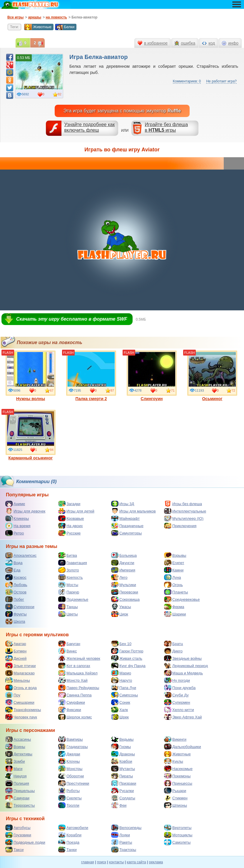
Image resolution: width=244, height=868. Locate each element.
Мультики (124, 585)
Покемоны (177, 776)
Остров (16, 592)
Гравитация (73, 563)
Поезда (69, 842)
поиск (102, 862)
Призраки (124, 783)
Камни (174, 570)
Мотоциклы (178, 835)
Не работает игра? (221, 81)
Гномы (121, 747)
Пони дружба (180, 688)
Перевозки (125, 592)
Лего (119, 577)
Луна (173, 577)
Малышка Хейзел (78, 673)
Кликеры (17, 518)
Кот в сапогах (74, 666)
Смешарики (20, 702)
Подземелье (73, 599)
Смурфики (72, 702)
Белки (65, 27)
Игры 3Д (123, 504)
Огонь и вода (21, 688)
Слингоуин (152, 376)
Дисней (16, 658)
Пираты (122, 776)
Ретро (15, 533)
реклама (156, 862)
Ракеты (122, 842)
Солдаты (123, 798)
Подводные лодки (25, 842)
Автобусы (18, 828)
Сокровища (125, 599)
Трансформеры (23, 710)
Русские (69, 533)
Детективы (19, 754)
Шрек (120, 717)
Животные (38, 27)
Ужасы (121, 607)
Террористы (20, 805)
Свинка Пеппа (75, 695)
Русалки (122, 791)
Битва (68, 555)
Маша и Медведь (183, 673)
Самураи (17, 798)
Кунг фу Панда (128, 666)
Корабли (70, 835)
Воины (15, 747)
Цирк (120, 614)
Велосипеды (126, 828)
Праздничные (127, 526)
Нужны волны (31, 376)
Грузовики (18, 835)
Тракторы (124, 850)
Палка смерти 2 (91, 376)
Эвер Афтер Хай (183, 717)
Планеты (176, 592)
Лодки (121, 835)
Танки (67, 850)
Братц (173, 644)
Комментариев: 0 (187, 81)
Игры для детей (76, 511)
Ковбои (122, 761)
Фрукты (16, 614)
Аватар (16, 644)
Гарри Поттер (127, 651)
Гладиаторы (73, 747)
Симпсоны (124, 695)
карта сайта (136, 862)
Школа (15, 621)
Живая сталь (127, 658)
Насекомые (178, 769)
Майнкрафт (125, 518)
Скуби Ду (176, 695)
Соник (121, 702)
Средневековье (182, 599)
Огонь (173, 585)
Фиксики (70, 710)
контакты (116, 862)
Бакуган (69, 644)
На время (18, 526)
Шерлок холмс (75, 717)
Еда (13, 570)
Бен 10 (121, 644)
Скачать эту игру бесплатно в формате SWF (72, 319)
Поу (13, 695)
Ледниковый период (186, 666)
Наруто (122, 680)
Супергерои (20, 607)
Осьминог (212, 376)
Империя (123, 570)
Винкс (67, 651)
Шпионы (176, 805)
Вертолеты (178, 828)
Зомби (15, 761)
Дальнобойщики (183, 747)
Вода (14, 563)
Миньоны (18, 680)
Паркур (69, 592)
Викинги (175, 739)
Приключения (180, 526)
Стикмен (176, 798)
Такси (14, 850)
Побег (15, 599)
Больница (124, 555)
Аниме (15, 504)
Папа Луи (124, 688)
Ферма (174, 607)
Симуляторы (126, 533)
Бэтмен (16, 651)
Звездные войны (183, 658)
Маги (14, 769)
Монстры (70, 769)
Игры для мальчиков (133, 511)
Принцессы (178, 783)
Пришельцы (20, 791)
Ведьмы (122, 739)
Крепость (71, 577)
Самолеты (177, 842)
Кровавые (71, 518)
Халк (120, 710)
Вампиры (71, 739)
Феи (119, 805)
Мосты (68, 585)
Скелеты (70, 798)
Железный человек (79, 658)
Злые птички (21, 666)
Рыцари (175, 791)
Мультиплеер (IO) (184, 518)
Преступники (74, 783)
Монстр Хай (73, 680)
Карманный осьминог (31, 435)
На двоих (71, 526)
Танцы (68, 607)
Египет (174, 563)
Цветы (68, 614)
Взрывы (175, 555)
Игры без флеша (183, 504)
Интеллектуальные (185, 511)
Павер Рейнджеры (79, 688)
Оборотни (71, 776)
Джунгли (123, 563)
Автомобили (73, 828)
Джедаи (69, 754)
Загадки (69, 504)
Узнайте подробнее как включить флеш (90, 127)
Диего (173, 651)
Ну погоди (177, 680)
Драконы (123, 754)
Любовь (16, 585)
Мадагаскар (20, 673)
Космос (16, 577)
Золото (69, 570)
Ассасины (18, 739)
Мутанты (123, 769)
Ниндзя (16, 776)
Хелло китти (179, 710)
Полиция (17, 783)
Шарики (175, 614)
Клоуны (69, 761)
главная (88, 862)
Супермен (177, 702)
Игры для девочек (25, 511)
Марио (121, 673)
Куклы (174, 761)
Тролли (69, 805)
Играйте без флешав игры (166, 127)
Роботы (69, 791)
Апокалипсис (21, 555)
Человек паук (21, 717)
